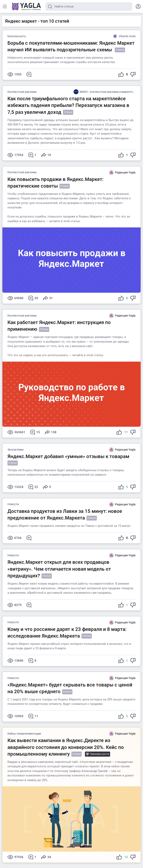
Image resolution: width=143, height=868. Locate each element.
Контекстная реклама (22, 92)
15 (35, 432)
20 (33, 298)
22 (33, 487)
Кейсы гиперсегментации (24, 734)
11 (33, 716)
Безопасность (17, 36)
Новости (13, 504)
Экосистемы (16, 450)
